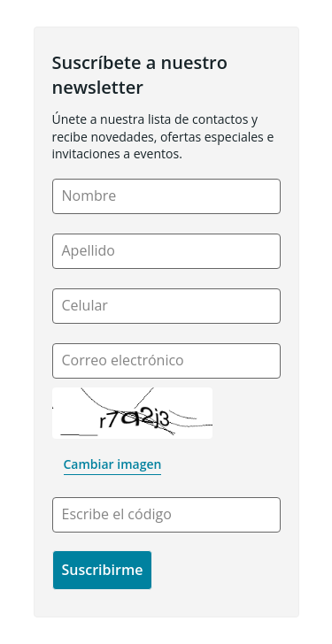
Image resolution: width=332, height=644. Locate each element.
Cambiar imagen (113, 464)
